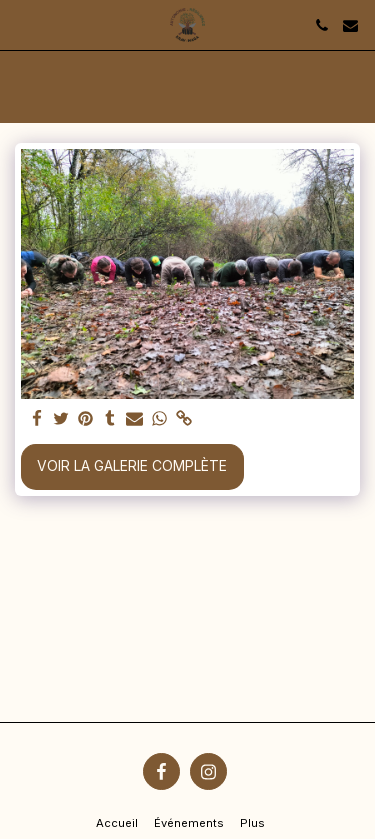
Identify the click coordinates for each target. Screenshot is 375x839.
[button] (22, 25)
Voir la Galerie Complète (132, 465)
